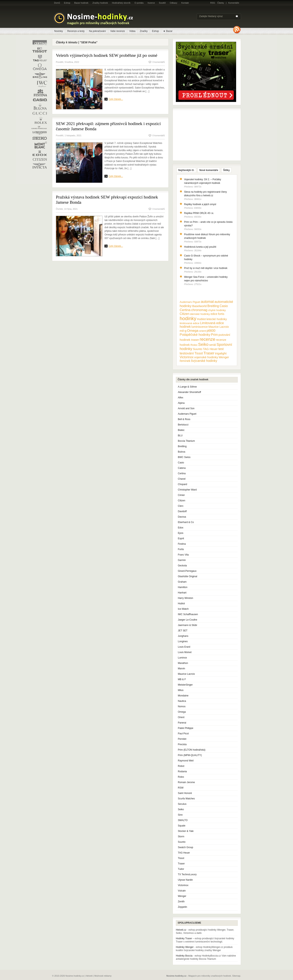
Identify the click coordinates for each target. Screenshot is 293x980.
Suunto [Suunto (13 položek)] (198, 349)
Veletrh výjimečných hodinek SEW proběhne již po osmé (107, 55)
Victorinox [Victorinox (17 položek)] (187, 357)
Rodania (182, 771)
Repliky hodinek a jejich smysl (200, 204)
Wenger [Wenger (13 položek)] (224, 357)
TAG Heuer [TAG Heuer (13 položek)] (210, 349)
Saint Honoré (185, 793)
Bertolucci (183, 425)
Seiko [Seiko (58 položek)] (203, 344)
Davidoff (182, 511)
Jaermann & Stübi (187, 625)
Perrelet (182, 739)
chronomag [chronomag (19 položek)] (199, 310)
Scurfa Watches (186, 799)
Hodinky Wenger (185, 947)
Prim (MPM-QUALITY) (190, 755)
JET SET (183, 631)
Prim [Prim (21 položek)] (214, 335)
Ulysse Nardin (185, 880)
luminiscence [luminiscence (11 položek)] (200, 327)
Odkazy (174, 3)
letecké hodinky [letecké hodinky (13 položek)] (217, 319)
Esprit (181, 538)
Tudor (181, 869)
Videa (132, 31)
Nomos (182, 706)
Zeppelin (182, 907)
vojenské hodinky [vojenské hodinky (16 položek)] (206, 357)
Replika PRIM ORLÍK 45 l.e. (199, 213)
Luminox (182, 658)
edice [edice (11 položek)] (214, 314)
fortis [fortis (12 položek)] (221, 314)
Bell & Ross (184, 419)
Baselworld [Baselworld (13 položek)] (199, 306)
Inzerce (151, 3)
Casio (181, 463)
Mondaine (183, 696)
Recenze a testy (76, 31)
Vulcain (182, 891)
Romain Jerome (186, 782)
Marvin (181, 669)
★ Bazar (168, 31)
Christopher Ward (187, 490)
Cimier (181, 495)
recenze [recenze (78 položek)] (207, 339)
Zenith (181, 902)
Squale (182, 826)
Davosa (182, 517)
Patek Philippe (186, 728)
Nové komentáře (209, 170)
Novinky (59, 31)
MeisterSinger (185, 685)
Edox (181, 528)
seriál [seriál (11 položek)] (213, 345)
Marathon (183, 663)
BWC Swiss (184, 457)
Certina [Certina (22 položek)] (185, 310)
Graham (182, 582)
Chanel (182, 479)
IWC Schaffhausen (188, 614)
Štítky (226, 170)
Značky (144, 31)
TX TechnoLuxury (187, 874)
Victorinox (183, 885)
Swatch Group (185, 847)
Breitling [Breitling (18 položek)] (213, 306)
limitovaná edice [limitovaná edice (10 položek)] (190, 323)
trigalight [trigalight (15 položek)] (221, 353)
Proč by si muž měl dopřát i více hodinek (206, 268)
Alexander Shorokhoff (189, 392)
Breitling (182, 446)
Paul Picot (183, 734)
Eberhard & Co (186, 522)
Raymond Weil (186, 761)
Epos (181, 533)
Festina (182, 544)
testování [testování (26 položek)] (187, 353)
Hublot (181, 603)
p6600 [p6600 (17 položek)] (211, 331)
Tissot (181, 858)
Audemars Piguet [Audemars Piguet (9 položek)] (190, 302)
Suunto (182, 842)
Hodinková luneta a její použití (200, 247)
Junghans (183, 636)
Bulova (182, 452)
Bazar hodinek (81, 3)
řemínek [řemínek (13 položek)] (185, 361)
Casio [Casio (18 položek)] (224, 306)
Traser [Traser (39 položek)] (209, 353)
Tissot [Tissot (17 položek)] (199, 353)
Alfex (181, 398)
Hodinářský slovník (121, 3)
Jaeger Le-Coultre (187, 620)
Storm (181, 837)
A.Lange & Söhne (187, 387)
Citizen (182, 501)
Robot (181, 766)
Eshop (67, 3)
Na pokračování (97, 31)
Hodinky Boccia (184, 956)
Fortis (181, 549)
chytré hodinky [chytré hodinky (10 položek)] (217, 310)
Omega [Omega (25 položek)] (193, 331)
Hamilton (183, 587)
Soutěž (162, 3)
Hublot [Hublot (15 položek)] (201, 319)
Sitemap (236, 976)
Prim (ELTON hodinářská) (192, 750)
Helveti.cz (181, 930)
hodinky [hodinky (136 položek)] (188, 318)
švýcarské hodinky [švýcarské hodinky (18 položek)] (204, 361)
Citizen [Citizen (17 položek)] (184, 314)
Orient (181, 717)
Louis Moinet (185, 652)
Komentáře (234, 3)
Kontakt (185, 3)
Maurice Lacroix (186, 674)
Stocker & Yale (186, 831)
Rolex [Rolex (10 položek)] (194, 345)
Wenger (182, 896)
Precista (182, 744)
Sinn (180, 815)
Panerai (182, 723)
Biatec (181, 430)
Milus (181, 690)
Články (221, 3)
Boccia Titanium (186, 441)
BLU (180, 436)
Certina (182, 473)
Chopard (182, 484)
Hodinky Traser (184, 938)
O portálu (139, 3)
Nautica (182, 701)
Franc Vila (183, 555)
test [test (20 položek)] (221, 349)
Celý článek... (116, 99)
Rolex (181, 777)
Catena (182, 468)
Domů (57, 3)
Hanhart (182, 593)
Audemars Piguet (187, 414)
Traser (181, 864)
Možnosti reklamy (103, 976)
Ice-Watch (183, 609)
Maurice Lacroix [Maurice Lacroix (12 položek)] (219, 327)
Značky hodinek (100, 3)
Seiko (181, 809)
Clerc (181, 506)
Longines (183, 641)
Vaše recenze (118, 31)
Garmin (182, 560)
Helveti (89, 976)
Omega (182, 712)
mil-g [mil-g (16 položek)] (183, 331)
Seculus (182, 804)
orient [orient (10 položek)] (202, 331)
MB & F (182, 679)
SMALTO (183, 820)
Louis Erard (184, 647)
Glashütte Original (187, 576)
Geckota (182, 566)
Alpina (181, 403)
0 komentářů (159, 62)
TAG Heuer (184, 853)
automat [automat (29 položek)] (207, 302)
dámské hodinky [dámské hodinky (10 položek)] (200, 314)
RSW (181, 788)
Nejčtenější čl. (186, 170)
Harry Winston (185, 598)
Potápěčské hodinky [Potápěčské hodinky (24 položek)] (195, 335)
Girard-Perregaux (187, 571)
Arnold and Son (186, 408)
